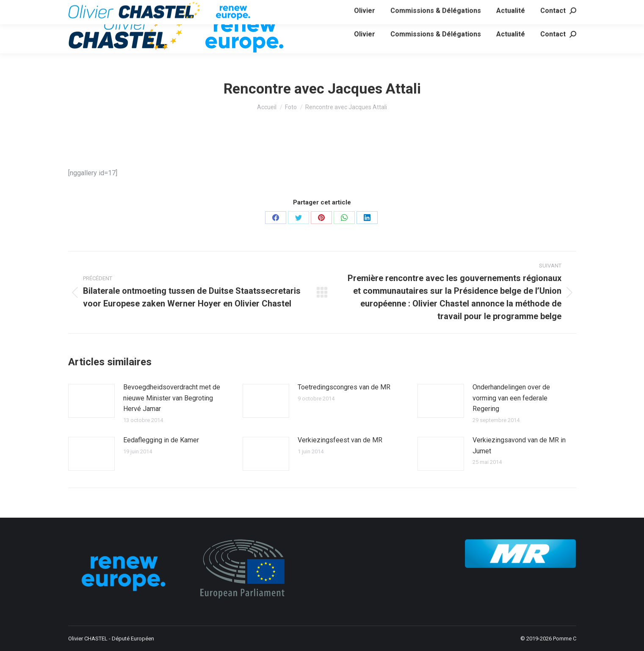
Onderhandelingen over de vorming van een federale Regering (511, 398)
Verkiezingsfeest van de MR (340, 440)
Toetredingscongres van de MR (344, 387)
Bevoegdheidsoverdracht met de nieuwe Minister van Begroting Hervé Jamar (172, 398)
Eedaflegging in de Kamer (161, 440)
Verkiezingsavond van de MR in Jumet (519, 445)
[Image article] (91, 401)
